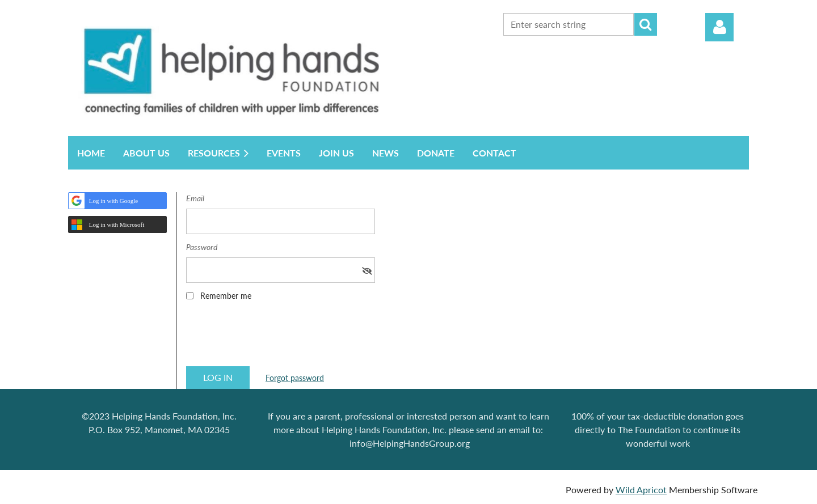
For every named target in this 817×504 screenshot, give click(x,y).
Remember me (226, 296)
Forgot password (295, 378)
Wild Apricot (641, 490)
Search (646, 24)
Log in (719, 27)
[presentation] (272, 337)
